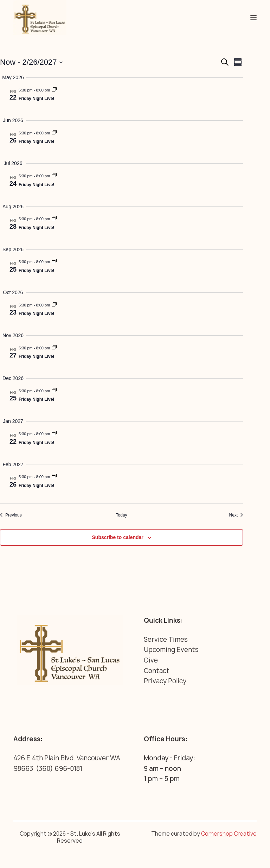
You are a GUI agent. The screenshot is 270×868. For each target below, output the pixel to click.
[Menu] (253, 18)
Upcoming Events (171, 650)
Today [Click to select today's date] (122, 515)
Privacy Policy (165, 681)
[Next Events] (236, 515)
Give (151, 660)
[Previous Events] (11, 515)
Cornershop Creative (229, 834)
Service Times (166, 639)
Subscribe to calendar (118, 537)
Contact (157, 671)
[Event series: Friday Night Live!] (54, 90)
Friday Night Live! (36, 99)
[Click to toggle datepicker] (31, 62)
